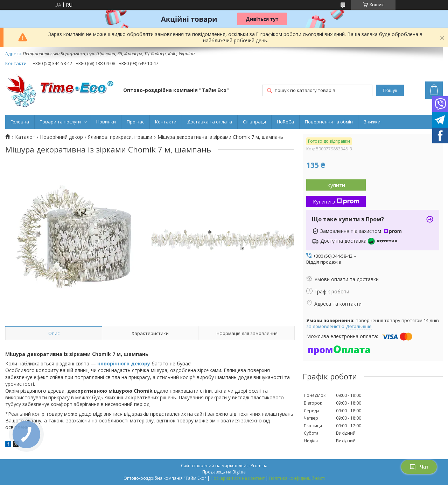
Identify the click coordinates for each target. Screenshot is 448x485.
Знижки (372, 122)
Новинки (106, 122)
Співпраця (254, 122)
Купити (336, 185)
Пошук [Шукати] (390, 90)
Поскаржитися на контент (238, 478)
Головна (20, 122)
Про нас (135, 122)
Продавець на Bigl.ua (224, 472)
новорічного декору (124, 363)
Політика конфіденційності (297, 478)
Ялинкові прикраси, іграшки (120, 137)
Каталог (25, 137)
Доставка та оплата (210, 122)
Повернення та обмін (329, 122)
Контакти (166, 122)
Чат (419, 467)
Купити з (336, 201)
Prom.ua (259, 466)
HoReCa (285, 122)
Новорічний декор (61, 137)
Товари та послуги (60, 122)
